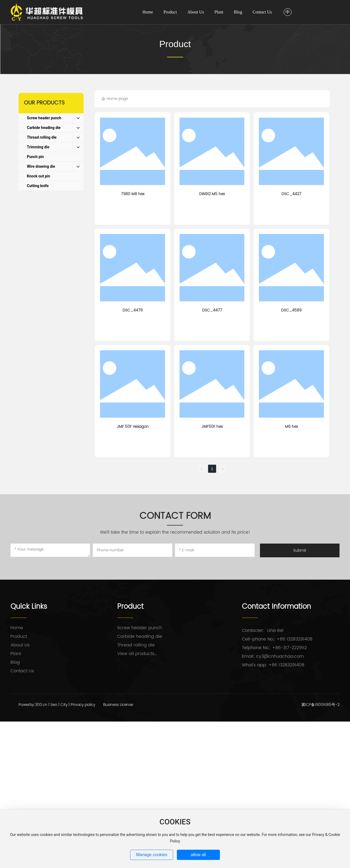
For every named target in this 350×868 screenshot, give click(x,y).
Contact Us (22, 671)
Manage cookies (152, 855)
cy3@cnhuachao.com (280, 656)
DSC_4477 (212, 310)
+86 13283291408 (294, 639)
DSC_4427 (291, 194)
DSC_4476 (133, 310)
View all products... (137, 654)
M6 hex (291, 427)
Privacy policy (83, 705)
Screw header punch (140, 628)
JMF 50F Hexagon (133, 427)
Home (17, 628)
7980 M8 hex (133, 194)
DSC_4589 (291, 310)
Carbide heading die (140, 636)
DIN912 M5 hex (212, 194)
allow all (198, 855)
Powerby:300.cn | (35, 705)
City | (66, 705)
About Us (20, 645)
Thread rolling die (136, 645)
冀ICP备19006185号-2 (320, 705)
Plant (16, 654)
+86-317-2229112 (289, 648)
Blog (15, 662)
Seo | (56, 705)
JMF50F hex (212, 427)
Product (175, 44)
